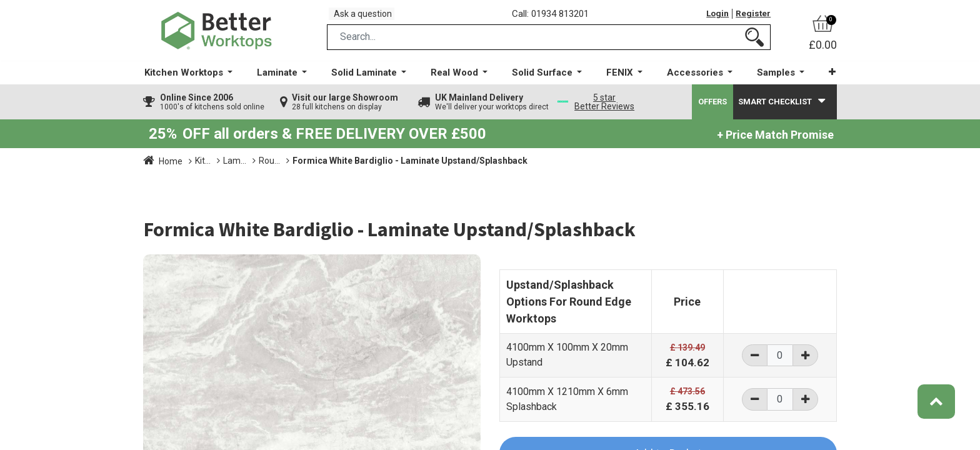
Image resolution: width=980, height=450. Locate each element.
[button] (824, 81)
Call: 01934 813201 (555, 18)
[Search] (754, 46)
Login (714, 18)
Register (752, 18)
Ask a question (368, 18)
